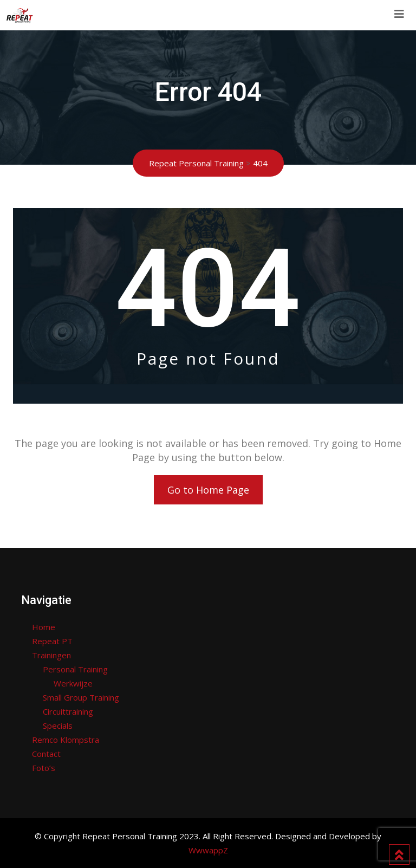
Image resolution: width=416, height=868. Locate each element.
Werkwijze (73, 683)
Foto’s (44, 768)
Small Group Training (81, 697)
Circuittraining (68, 711)
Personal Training (75, 669)
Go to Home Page (208, 490)
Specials (58, 726)
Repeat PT (52, 641)
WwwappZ (208, 850)
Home (44, 627)
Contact (46, 754)
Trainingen (51, 655)
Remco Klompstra (66, 740)
